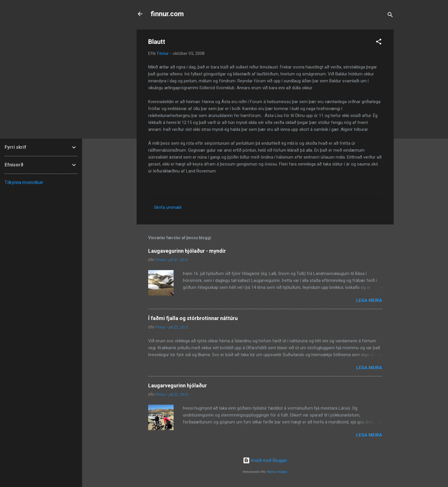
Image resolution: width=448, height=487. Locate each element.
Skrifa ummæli (168, 207)
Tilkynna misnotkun (24, 182)
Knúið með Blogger (265, 460)
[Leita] (390, 16)
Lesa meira (369, 300)
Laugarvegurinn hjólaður (177, 385)
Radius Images (277, 472)
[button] (379, 43)
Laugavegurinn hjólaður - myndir (187, 251)
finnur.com (167, 14)
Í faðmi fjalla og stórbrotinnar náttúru (193, 318)
